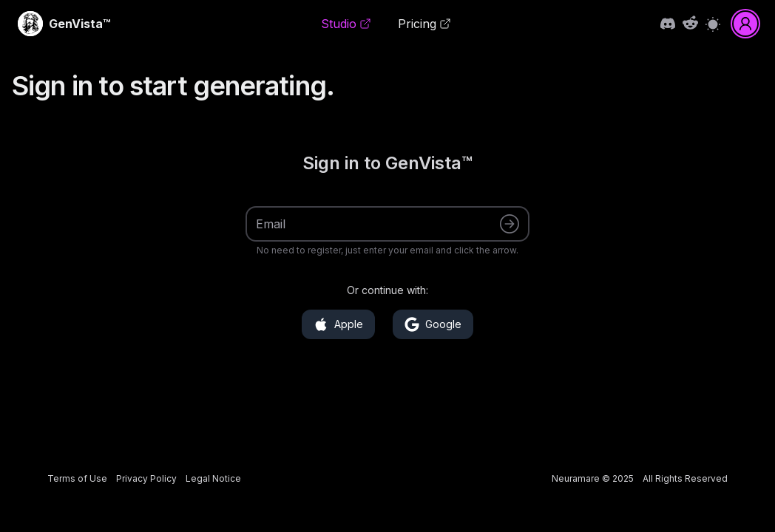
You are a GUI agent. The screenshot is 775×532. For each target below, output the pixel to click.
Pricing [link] (424, 24)
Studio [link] (346, 24)
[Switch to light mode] (713, 24)
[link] (79, 24)
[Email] (378, 224)
